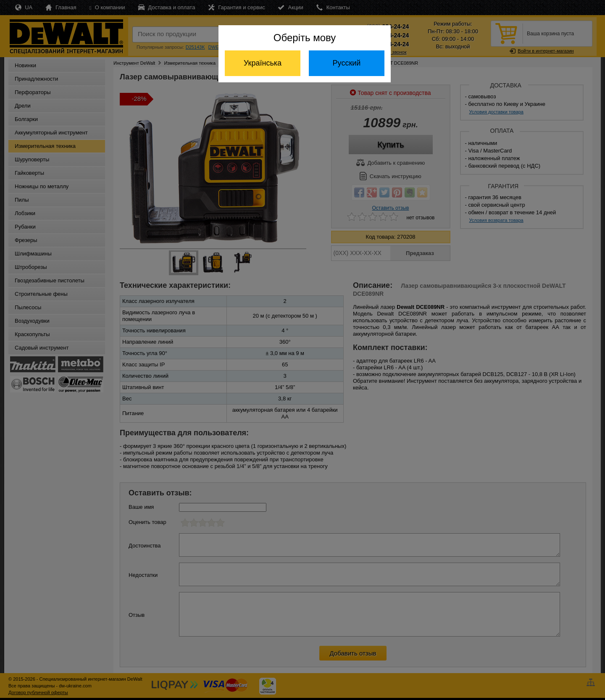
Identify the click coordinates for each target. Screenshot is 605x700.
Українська (263, 63)
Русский (347, 63)
